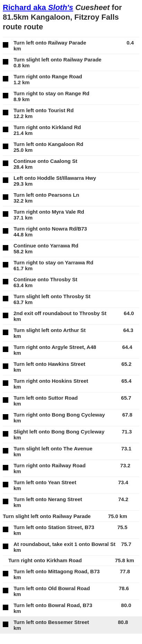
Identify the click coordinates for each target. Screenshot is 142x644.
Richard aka (38, 7)
